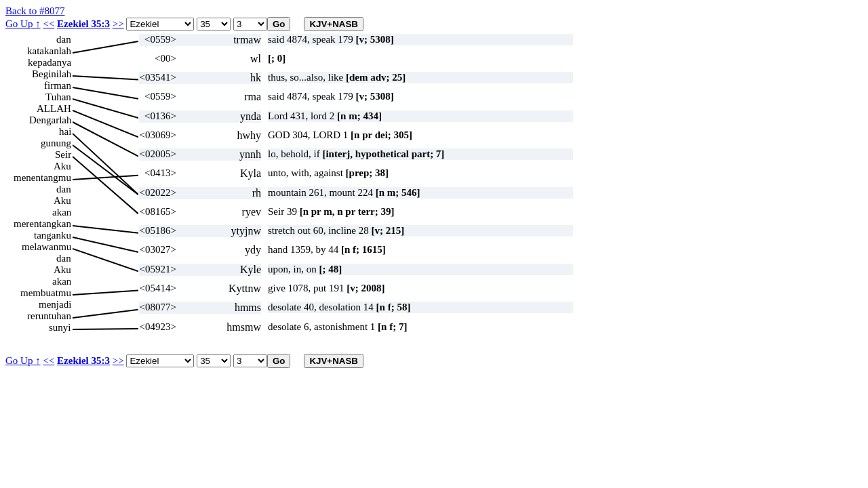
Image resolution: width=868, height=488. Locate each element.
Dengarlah (50, 120)
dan (64, 39)
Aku (62, 166)
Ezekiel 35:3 (83, 24)
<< (48, 24)
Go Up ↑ (23, 24)
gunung (56, 143)
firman (58, 85)
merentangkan (42, 224)
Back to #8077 (35, 11)
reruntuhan (49, 316)
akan (62, 212)
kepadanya (50, 62)
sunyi (60, 327)
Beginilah (52, 74)
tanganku (53, 235)
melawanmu (46, 247)
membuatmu (46, 293)
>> (118, 24)
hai (65, 131)
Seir (63, 155)
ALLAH (54, 108)
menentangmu (42, 178)
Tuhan (58, 97)
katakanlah (49, 51)
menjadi (55, 304)
